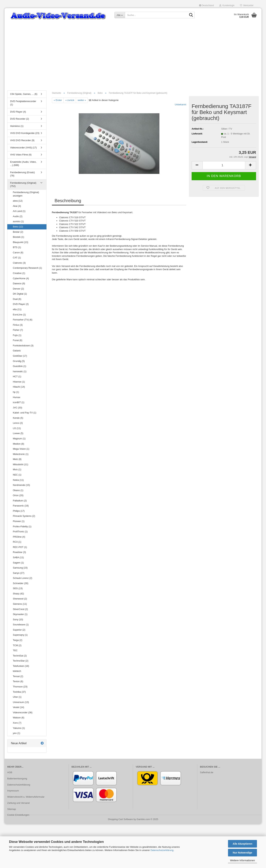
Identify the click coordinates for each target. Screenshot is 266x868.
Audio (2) (18, 216)
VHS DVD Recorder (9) (22, 140)
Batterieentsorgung (17, 779)
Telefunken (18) (21, 666)
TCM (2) (17, 645)
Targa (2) (18, 640)
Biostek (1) (18, 237)
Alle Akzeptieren (242, 844)
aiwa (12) (18, 201)
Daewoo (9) (19, 283)
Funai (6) (18, 340)
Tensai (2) (18, 676)
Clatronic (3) (19, 263)
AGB (10, 772)
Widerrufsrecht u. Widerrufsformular (26, 797)
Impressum (13, 791)
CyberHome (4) (21, 278)
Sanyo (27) (19, 573)
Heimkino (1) (17, 126)
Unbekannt (180, 104)
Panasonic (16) (21, 506)
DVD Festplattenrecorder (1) (23, 103)
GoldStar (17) (20, 356)
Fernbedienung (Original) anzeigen (26, 194)
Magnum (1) (19, 439)
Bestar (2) (18, 232)
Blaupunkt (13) (21, 242)
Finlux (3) (18, 325)
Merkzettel (247, 5)
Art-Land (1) (19, 211)
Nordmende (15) (21, 485)
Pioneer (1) (19, 521)
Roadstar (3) (19, 552)
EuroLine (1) (19, 315)
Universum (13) (21, 702)
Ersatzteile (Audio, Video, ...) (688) (23, 164)
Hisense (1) (19, 382)
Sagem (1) (18, 563)
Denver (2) (18, 289)
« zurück (70, 100)
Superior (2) (19, 630)
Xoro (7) (17, 723)
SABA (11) (18, 557)
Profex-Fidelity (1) (22, 526)
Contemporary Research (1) (27, 268)
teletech (17, 671)
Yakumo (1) (19, 728)
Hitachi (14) (19, 387)
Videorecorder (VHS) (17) (23, 148)
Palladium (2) (20, 501)
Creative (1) (19, 273)
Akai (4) (17, 206)
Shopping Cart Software (120, 819)
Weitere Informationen (242, 860)
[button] (206, 5)
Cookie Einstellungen (18, 815)
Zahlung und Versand (18, 803)
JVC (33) (17, 408)
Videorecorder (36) (23, 712)
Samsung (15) (20, 568)
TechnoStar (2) (21, 661)
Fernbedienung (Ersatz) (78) (23, 174)
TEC (15, 650)
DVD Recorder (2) (20, 119)
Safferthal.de (207, 772)
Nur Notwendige (242, 853)
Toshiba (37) (19, 692)
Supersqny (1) (20, 635)
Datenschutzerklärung (162, 850)
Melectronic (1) (21, 454)
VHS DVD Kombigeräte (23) (25, 133)
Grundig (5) (19, 361)
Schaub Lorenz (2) (23, 578)
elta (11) (17, 309)
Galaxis (17, 351)
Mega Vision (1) (21, 449)
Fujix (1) (17, 335)
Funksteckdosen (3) (23, 346)
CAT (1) (17, 258)
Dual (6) (17, 299)
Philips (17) (19, 511)
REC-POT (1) (20, 547)
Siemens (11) (20, 604)
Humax (17, 397)
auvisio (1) (18, 221)
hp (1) (16, 392)
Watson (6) (19, 718)
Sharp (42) (18, 594)
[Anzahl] (224, 165)
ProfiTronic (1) (20, 532)
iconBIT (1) (19, 402)
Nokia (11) (18, 480)
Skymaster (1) (20, 614)
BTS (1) (17, 247)
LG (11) (17, 428)
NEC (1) (17, 475)
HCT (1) (17, 376)
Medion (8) (18, 444)
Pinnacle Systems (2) (24, 516)
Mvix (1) (17, 469)
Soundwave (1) (21, 625)
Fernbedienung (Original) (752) (23, 185)
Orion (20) (18, 495)
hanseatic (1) (20, 371)
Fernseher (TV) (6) (23, 320)
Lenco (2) (18, 423)
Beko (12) (18, 227)
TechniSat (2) (20, 656)
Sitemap (12, 809)
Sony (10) (18, 619)
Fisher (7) (18, 330)
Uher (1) (17, 697)
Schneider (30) (21, 583)
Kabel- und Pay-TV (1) (25, 413)
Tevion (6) (18, 681)
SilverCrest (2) (20, 609)
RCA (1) (17, 542)
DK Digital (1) (20, 294)
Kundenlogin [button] (227, 5)
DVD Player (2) (21, 304)
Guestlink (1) (20, 366)
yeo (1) (16, 733)
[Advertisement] (133, 61)
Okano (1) (18, 490)
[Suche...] (120, 15)
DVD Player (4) (18, 112)
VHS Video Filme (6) (21, 155)
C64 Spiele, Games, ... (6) (24, 94)
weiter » (82, 100)
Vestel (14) (18, 707)
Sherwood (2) (20, 599)
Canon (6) (18, 253)
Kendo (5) (18, 418)
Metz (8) (17, 459)
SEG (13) (18, 588)
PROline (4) (19, 537)
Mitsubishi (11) (21, 464)
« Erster (58, 100)
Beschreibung (68, 201)
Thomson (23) (20, 687)
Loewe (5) (18, 433)
